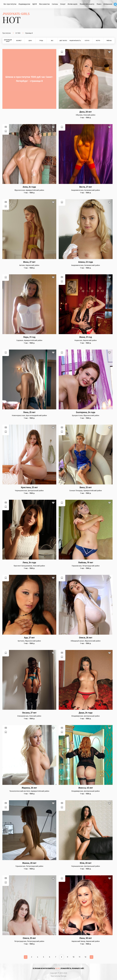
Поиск (99, 4)
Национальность (75, 41)
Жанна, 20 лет (29, 863)
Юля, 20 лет (86, 863)
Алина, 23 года (86, 262)
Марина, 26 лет (29, 788)
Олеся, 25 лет (29, 938)
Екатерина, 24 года (86, 412)
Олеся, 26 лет (86, 638)
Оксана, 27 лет (29, 713)
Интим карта (73, 4)
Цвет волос (63, 41)
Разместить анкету (87, 4)
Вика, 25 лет (86, 487)
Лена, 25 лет (29, 412)
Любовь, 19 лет (86, 563)
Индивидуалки (24, 4)
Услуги (87, 41)
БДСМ (35, 4)
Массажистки (44, 4)
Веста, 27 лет (86, 187)
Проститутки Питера (58, 976)
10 (74, 957)
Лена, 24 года (29, 563)
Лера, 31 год (29, 337)
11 (80, 957)
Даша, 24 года (86, 713)
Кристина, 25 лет (29, 487)
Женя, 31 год (86, 337)
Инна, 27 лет (29, 262)
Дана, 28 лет (86, 112)
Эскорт (63, 4)
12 (85, 957)
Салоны (55, 4)
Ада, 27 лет (29, 638)
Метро (98, 41)
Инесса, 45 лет (86, 788)
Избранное (108, 4)
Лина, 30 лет (86, 938)
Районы (109, 41)
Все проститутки (10, 4)
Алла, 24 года (29, 187)
